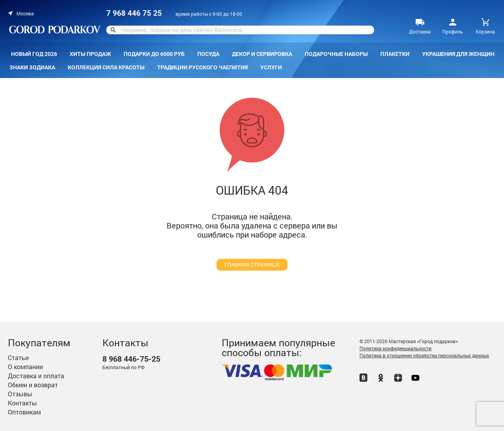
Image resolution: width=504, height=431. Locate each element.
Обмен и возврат (33, 385)
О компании (25, 367)
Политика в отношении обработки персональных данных (424, 355)
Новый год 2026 (34, 54)
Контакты (22, 403)
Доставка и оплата (36, 376)
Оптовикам (24, 412)
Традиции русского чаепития (202, 67)
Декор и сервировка (262, 54)
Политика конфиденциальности (396, 348)
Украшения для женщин (458, 54)
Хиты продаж (90, 54)
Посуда (208, 54)
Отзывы (20, 394)
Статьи (18, 358)
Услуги (271, 67)
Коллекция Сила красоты (106, 67)
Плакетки (395, 54)
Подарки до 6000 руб (154, 54)
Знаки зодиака (32, 67)
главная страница (252, 265)
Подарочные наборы (336, 54)
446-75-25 (131, 359)
